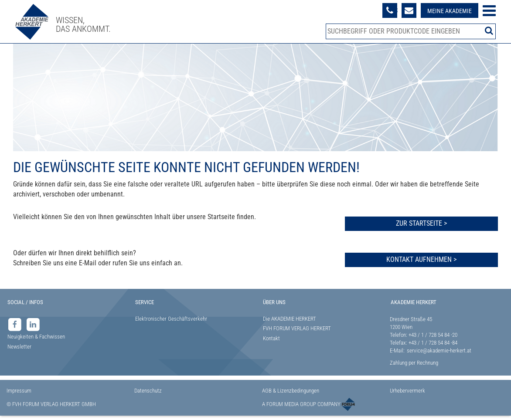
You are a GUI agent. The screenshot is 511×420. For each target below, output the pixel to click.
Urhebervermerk (407, 391)
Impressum (19, 391)
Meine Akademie (450, 11)
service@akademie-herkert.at (439, 351)
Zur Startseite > (421, 223)
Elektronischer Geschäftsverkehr (171, 319)
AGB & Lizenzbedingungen (291, 391)
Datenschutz (148, 391)
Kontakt (271, 338)
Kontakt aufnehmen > (421, 259)
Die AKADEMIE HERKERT (290, 319)
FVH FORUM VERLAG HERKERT (297, 328)
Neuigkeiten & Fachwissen (36, 337)
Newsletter (19, 347)
